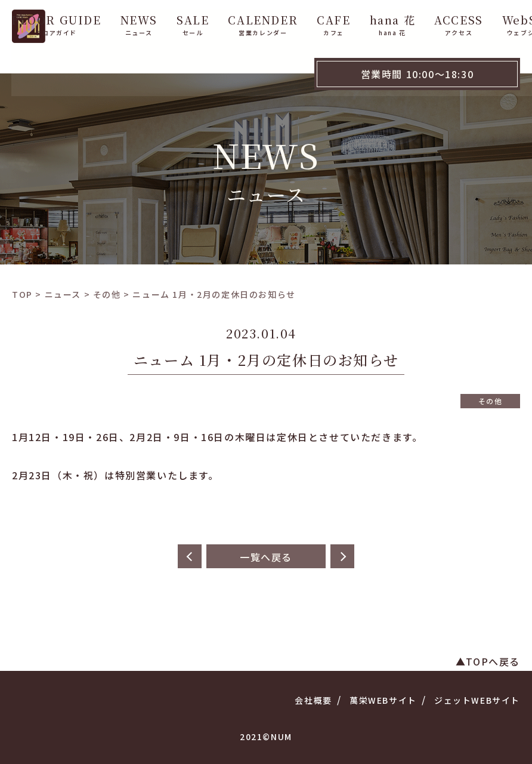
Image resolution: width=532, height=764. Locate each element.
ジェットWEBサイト (477, 700)
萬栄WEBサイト (383, 700)
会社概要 (313, 700)
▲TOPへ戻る (488, 661)
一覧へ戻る (266, 557)
